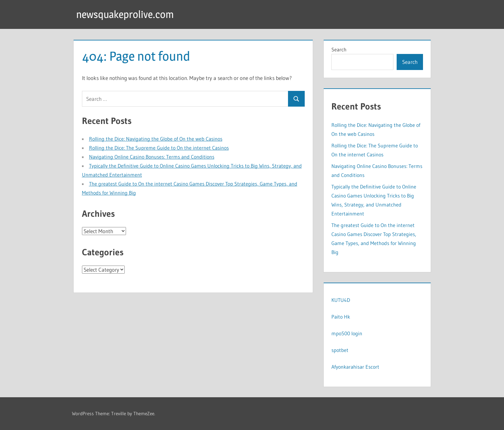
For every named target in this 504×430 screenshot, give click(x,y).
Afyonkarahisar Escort (355, 367)
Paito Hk (341, 317)
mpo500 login (347, 333)
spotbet (340, 350)
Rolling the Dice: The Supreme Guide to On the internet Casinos (159, 148)
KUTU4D (341, 300)
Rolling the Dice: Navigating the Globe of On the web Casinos (156, 139)
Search (339, 49)
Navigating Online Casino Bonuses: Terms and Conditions (152, 157)
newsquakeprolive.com (125, 14)
